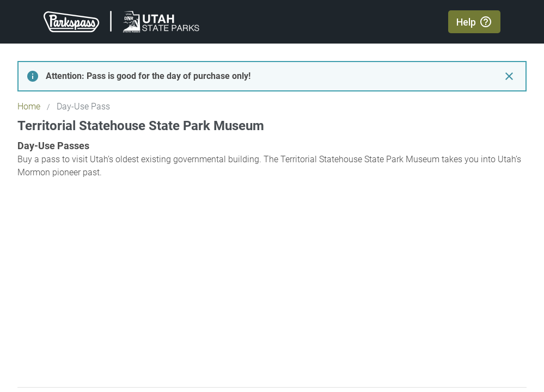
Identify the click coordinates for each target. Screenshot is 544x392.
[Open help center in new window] (474, 22)
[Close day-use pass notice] (509, 76)
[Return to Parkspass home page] (121, 22)
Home (29, 106)
